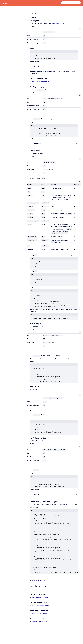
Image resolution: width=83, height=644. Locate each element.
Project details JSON (54, 143)
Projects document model (57, 23)
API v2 (54, 9)
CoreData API (49, 9)
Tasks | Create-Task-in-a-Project (40, 614)
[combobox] (71, 3)
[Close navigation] (22, 9)
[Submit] (62, 3)
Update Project (69, 505)
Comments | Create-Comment (39, 622)
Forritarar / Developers (40, 9)
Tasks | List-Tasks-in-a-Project (39, 589)
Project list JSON (54, 67)
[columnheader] (33, 185)
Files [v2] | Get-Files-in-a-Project (39, 581)
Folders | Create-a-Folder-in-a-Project (41, 605)
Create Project (65, 359)
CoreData (31, 9)
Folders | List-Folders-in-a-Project (40, 597)
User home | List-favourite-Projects (40, 82)
